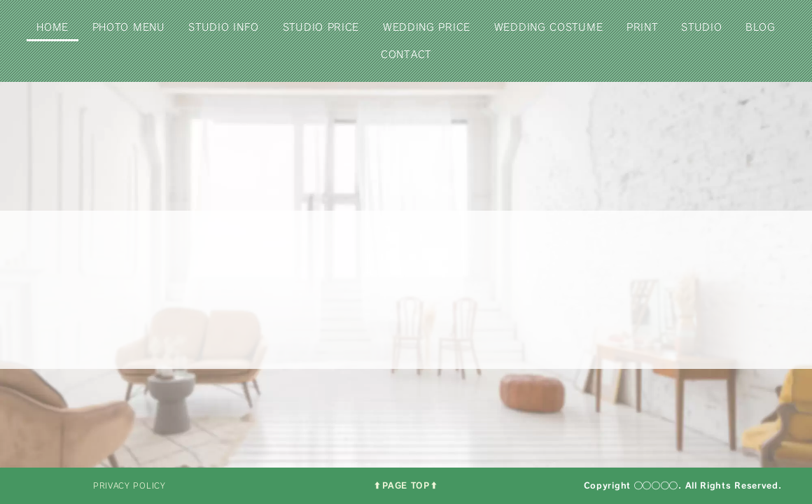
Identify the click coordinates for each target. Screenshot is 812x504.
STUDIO (701, 27)
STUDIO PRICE (321, 27)
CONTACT (406, 54)
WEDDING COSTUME (549, 27)
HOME (52, 27)
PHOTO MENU (129, 27)
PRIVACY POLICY (129, 485)
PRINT (642, 27)
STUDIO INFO (224, 27)
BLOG (761, 27)
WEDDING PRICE (427, 27)
